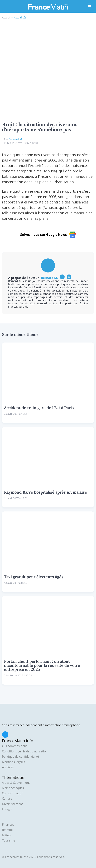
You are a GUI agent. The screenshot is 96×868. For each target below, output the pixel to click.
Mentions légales (13, 762)
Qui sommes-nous (15, 746)
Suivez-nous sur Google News (48, 235)
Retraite (7, 830)
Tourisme (8, 840)
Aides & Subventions (16, 783)
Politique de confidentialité (20, 757)
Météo (6, 835)
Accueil (6, 17)
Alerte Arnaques (13, 788)
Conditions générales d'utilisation (25, 751)
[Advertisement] (48, 70)
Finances (8, 825)
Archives (8, 767)
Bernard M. (16, 139)
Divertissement (12, 804)
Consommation (13, 793)
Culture (7, 798)
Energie (7, 809)
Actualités (20, 17)
